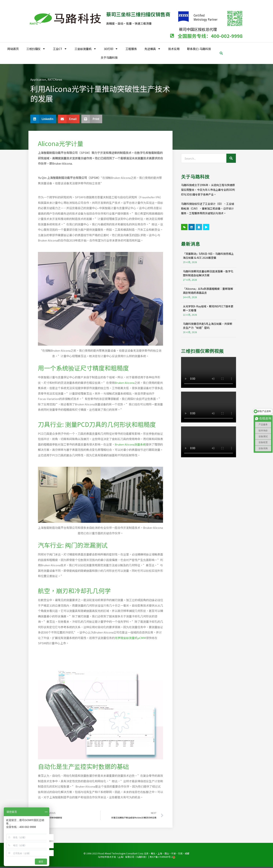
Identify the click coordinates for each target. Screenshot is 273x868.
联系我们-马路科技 (199, 48)
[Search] (231, 158)
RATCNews (55, 79)
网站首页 (13, 48)
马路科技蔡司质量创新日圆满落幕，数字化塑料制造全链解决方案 (208, 273)
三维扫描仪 (36, 48)
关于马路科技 (109, 57)
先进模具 (153, 48)
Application (38, 79)
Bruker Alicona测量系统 (130, 444)
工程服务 (131, 48)
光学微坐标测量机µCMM (130, 637)
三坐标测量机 (85, 48)
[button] (221, 53)
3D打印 (111, 48)
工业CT (60, 48)
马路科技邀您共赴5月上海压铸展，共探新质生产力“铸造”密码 (208, 325)
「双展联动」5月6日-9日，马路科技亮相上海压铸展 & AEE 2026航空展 (208, 255)
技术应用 (174, 48)
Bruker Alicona (125, 382)
